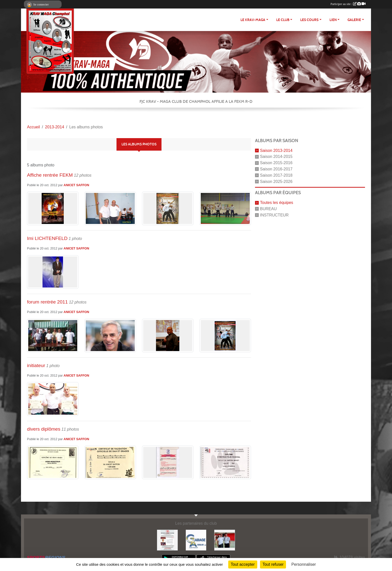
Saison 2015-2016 (276, 163)
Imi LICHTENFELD (47, 238)
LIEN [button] (333, 20)
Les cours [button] (309, 20)
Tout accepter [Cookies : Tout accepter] (243, 564)
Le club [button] (283, 20)
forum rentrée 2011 (47, 302)
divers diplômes (44, 429)
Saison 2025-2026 (276, 181)
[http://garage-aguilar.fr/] (196, 540)
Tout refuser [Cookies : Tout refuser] (273, 564)
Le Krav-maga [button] (253, 20)
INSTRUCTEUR (274, 215)
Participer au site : (348, 4)
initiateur (36, 365)
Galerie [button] (354, 20)
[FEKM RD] (167, 540)
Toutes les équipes (277, 203)
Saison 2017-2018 (276, 175)
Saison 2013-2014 (276, 150)
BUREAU (268, 209)
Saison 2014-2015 (276, 157)
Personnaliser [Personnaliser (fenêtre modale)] (304, 564)
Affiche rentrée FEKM (50, 175)
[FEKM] (225, 540)
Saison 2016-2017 (276, 169)
